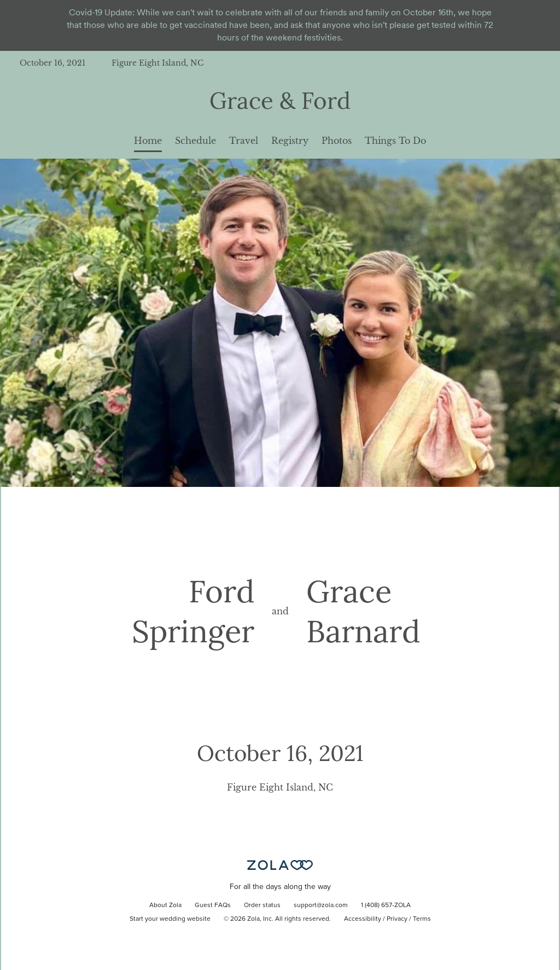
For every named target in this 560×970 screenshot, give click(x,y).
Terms (422, 919)
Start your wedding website (170, 919)
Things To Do (395, 141)
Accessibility (363, 919)
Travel (244, 141)
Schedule (196, 141)
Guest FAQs (213, 905)
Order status (262, 905)
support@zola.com (321, 905)
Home (148, 141)
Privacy (397, 919)
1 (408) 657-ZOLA (386, 905)
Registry (290, 141)
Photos (337, 141)
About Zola (165, 905)
